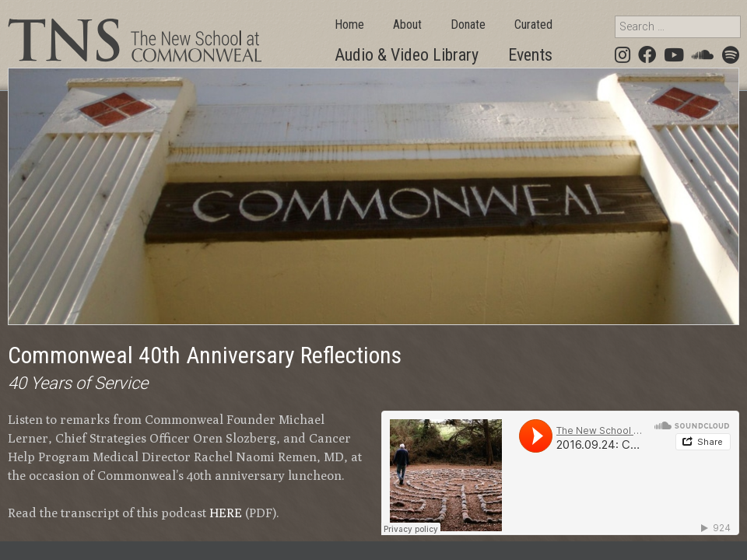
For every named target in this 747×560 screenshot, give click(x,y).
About (407, 24)
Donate (468, 24)
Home (349, 24)
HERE (226, 513)
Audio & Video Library (407, 55)
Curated (533, 24)
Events (530, 55)
